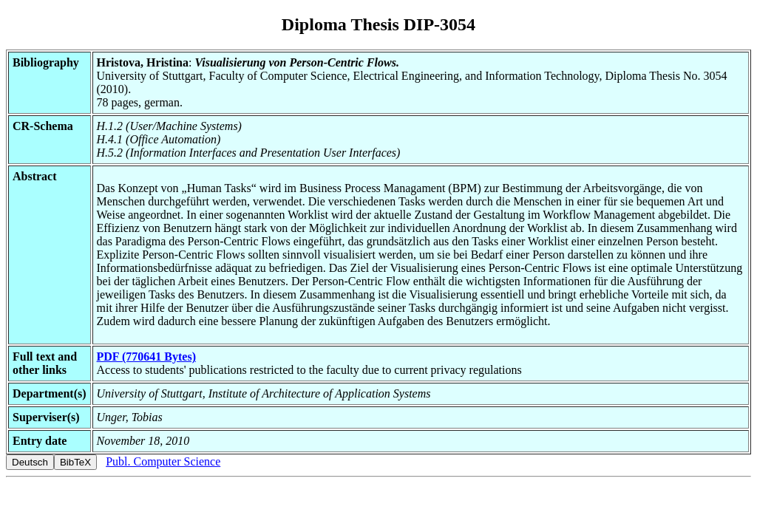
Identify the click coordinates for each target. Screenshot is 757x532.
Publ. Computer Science (163, 461)
